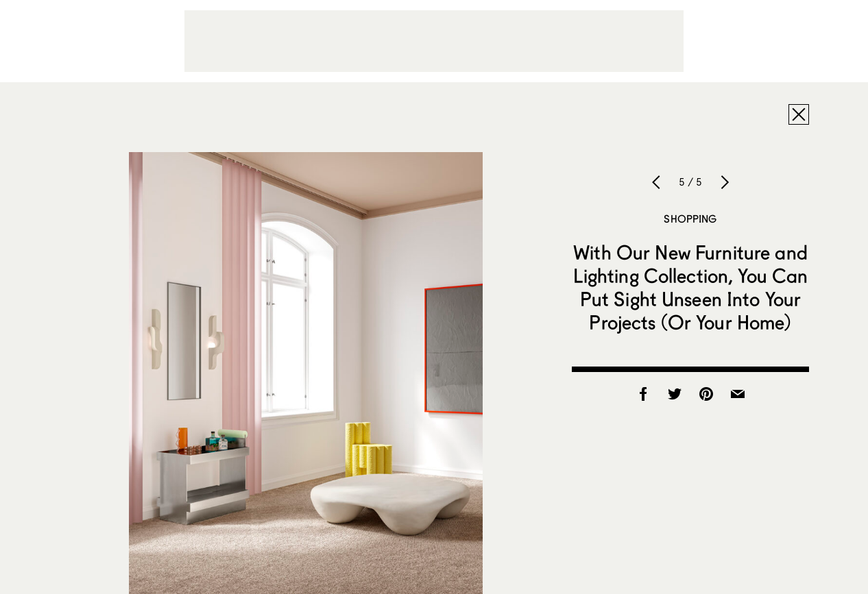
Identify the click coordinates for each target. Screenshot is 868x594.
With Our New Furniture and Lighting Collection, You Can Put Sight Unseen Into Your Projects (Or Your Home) (691, 287)
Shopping (690, 219)
